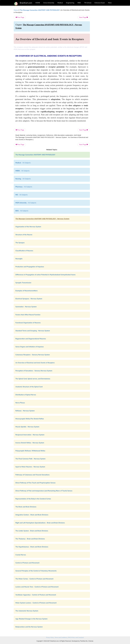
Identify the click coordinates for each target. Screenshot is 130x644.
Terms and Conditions (61, 638)
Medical (60, 3)
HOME (38, 3)
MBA (79, 3)
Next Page (84, 17)
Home (16, 10)
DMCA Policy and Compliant (76, 638)
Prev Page (20, 17)
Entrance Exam (100, 3)
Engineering (70, 3)
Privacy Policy (50, 638)
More (110, 3)
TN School (88, 3)
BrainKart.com (26, 3)
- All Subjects (23, 163)
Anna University (49, 3)
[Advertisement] (105, 42)
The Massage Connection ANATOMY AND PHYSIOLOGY (40, 10)
